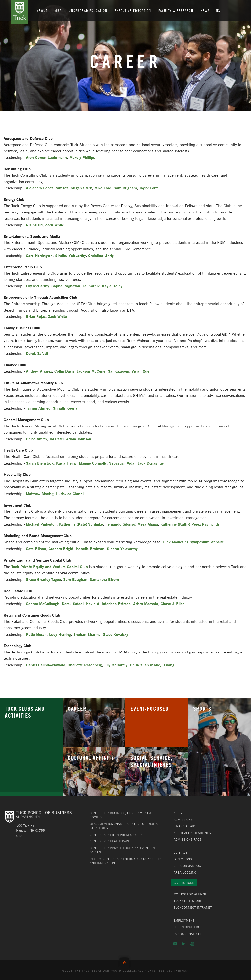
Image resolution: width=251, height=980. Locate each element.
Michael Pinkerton (41, 524)
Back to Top (125, 962)
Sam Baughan (75, 579)
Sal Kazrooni (119, 371)
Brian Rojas (36, 316)
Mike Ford (103, 188)
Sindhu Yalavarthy (70, 255)
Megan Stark (81, 188)
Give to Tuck (184, 883)
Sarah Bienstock (40, 463)
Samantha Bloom (104, 579)
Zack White (55, 225)
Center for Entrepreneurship (116, 835)
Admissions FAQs (188, 839)
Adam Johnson (79, 439)
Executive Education (133, 10)
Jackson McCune (91, 371)
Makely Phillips (82, 157)
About (42, 10)
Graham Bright (61, 548)
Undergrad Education (88, 10)
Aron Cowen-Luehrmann (46, 157)
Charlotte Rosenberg (85, 665)
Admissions (183, 820)
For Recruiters (187, 927)
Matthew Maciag (40, 493)
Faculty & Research (176, 10)
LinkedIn (184, 944)
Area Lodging (185, 872)
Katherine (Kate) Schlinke (81, 524)
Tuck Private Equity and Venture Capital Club (50, 566)
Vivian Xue (140, 371)
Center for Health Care (110, 841)
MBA (58, 10)
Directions (183, 859)
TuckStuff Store (188, 901)
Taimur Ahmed (38, 408)
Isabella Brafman (90, 548)
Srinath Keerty (65, 408)
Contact (180, 852)
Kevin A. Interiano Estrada (108, 604)
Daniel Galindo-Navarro (46, 665)
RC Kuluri (34, 225)
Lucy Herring (60, 634)
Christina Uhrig (101, 255)
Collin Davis (64, 371)
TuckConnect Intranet (193, 907)
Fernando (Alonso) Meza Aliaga (132, 524)
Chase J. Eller (172, 604)
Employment (184, 920)
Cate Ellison (36, 548)
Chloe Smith (36, 439)
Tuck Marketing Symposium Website (193, 542)
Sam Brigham (125, 188)
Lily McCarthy (38, 286)
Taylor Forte (149, 188)
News (205, 10)
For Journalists (187, 934)
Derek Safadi (37, 353)
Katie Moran (36, 634)
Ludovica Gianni (70, 493)
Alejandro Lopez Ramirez (47, 188)
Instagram (175, 944)
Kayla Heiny (112, 286)
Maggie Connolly (93, 463)
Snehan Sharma (87, 634)
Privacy (182, 970)
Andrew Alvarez (39, 371)
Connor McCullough (43, 604)
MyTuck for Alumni (190, 894)
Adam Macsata (146, 604)
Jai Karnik (91, 286)
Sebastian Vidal (122, 463)
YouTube (192, 944)
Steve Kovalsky (116, 634)
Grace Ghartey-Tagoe (43, 579)
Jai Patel (56, 439)
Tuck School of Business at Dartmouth (20, 12)
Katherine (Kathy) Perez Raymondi (190, 524)
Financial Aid (184, 826)
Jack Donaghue (151, 463)
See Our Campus (187, 866)
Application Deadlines (192, 833)
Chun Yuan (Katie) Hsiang (152, 665)
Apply (178, 813)
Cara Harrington (39, 255)
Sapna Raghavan (66, 286)
